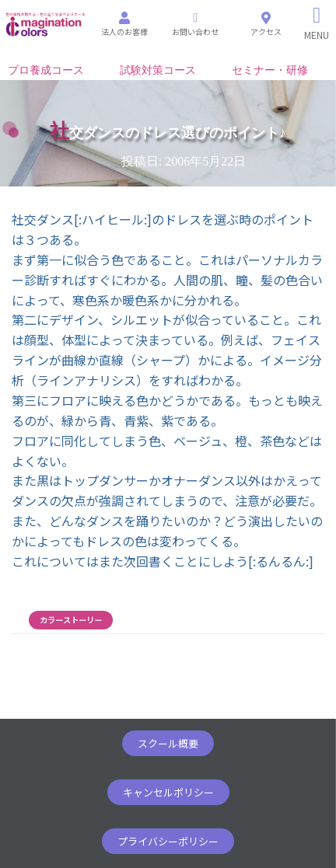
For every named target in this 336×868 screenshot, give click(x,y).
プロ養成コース (46, 70)
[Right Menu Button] (317, 23)
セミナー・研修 (270, 70)
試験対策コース (158, 70)
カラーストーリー (71, 620)
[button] (168, 743)
